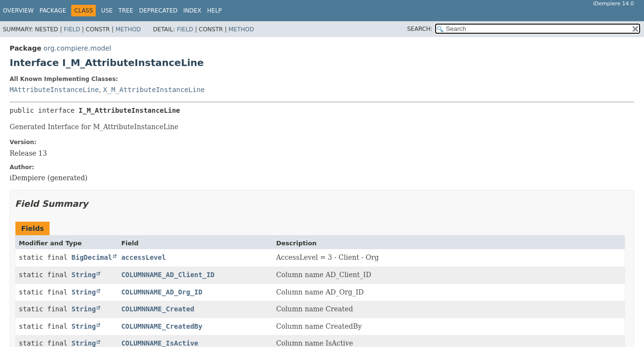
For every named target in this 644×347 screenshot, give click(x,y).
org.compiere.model (77, 48)
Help (214, 11)
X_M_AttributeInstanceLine (154, 90)
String (84, 275)
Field (72, 29)
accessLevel (144, 257)
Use (107, 11)
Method (128, 29)
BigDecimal (92, 257)
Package (53, 11)
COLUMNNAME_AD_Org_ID (162, 292)
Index (193, 11)
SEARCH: (420, 29)
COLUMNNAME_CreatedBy (162, 326)
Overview (18, 11)
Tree (126, 11)
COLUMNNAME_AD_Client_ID (168, 275)
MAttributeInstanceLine (54, 90)
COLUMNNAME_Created (158, 309)
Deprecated (158, 11)
